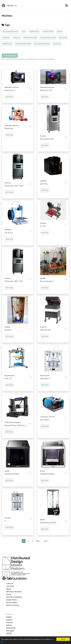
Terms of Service (13, 605)
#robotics (60, 31)
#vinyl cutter (57, 44)
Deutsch (10, 614)
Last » (46, 541)
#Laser (24, 31)
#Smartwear (17, 38)
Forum (9, 594)
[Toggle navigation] (66, 5)
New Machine (10, 56)
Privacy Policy (12, 602)
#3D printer (6, 38)
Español (9, 620)
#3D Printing (63, 38)
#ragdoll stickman (34, 31)
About (9, 589)
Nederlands (11, 628)
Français (9, 622)
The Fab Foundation (14, 597)
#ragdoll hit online (48, 31)
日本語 (9, 633)
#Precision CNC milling (30, 38)
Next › (38, 541)
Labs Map (10, 586)
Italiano (9, 625)
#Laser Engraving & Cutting (10, 31)
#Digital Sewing (7, 44)
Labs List (10, 583)
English (9, 617)
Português (10, 631)
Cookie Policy (12, 600)
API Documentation (14, 591)
